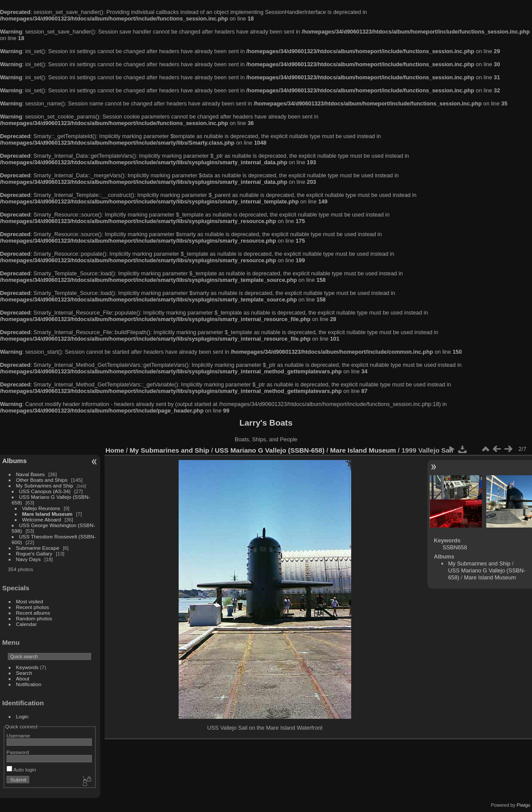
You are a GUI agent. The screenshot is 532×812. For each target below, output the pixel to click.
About (23, 678)
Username (18, 736)
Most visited (30, 601)
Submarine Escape (38, 548)
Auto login (21, 770)
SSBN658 (455, 547)
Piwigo (524, 805)
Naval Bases (30, 474)
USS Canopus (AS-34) (45, 491)
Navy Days (29, 559)
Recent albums (33, 613)
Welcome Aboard (42, 519)
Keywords (27, 667)
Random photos (34, 618)
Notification (29, 684)
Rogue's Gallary (34, 553)
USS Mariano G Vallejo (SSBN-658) (270, 450)
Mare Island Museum (47, 514)
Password (18, 752)
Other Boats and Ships (42, 480)
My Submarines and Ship (45, 486)
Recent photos (33, 607)
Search (24, 673)
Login (22, 716)
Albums (14, 461)
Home (115, 450)
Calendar (27, 624)
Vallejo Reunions (41, 508)
